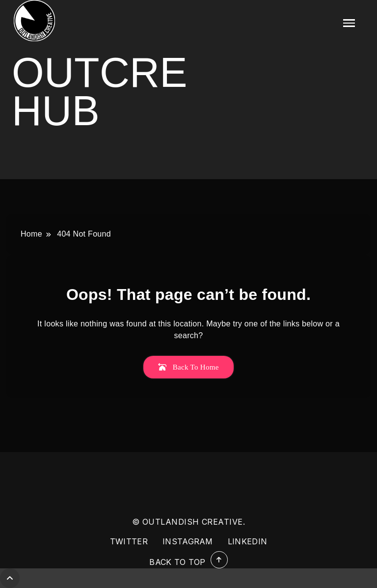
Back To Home (188, 367)
